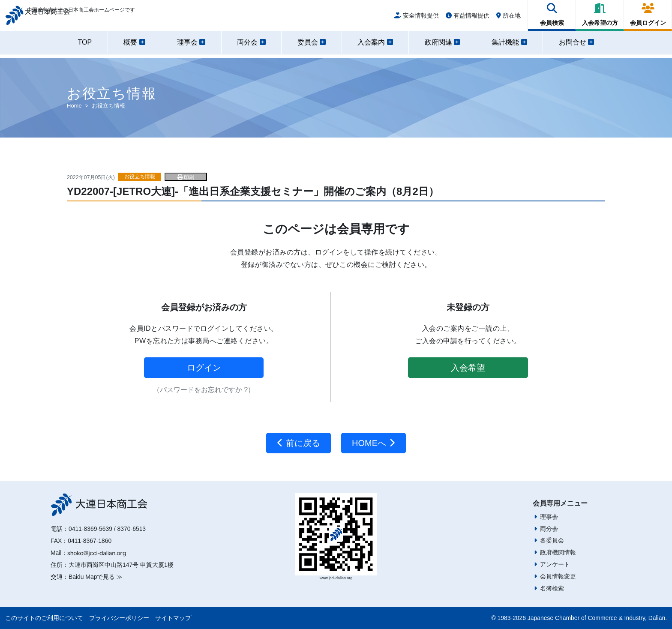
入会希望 (468, 368)
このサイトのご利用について (44, 618)
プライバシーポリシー (119, 618)
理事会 (549, 517)
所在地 (508, 18)
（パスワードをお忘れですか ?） (204, 390)
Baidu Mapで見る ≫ (96, 577)
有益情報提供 (468, 18)
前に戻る (298, 443)
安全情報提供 (417, 18)
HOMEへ (373, 443)
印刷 (186, 177)
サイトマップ (173, 618)
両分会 (549, 529)
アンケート (555, 564)
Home (74, 106)
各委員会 (552, 540)
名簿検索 (552, 588)
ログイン (204, 368)
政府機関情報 (558, 552)
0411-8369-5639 (90, 529)
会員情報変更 (558, 576)
